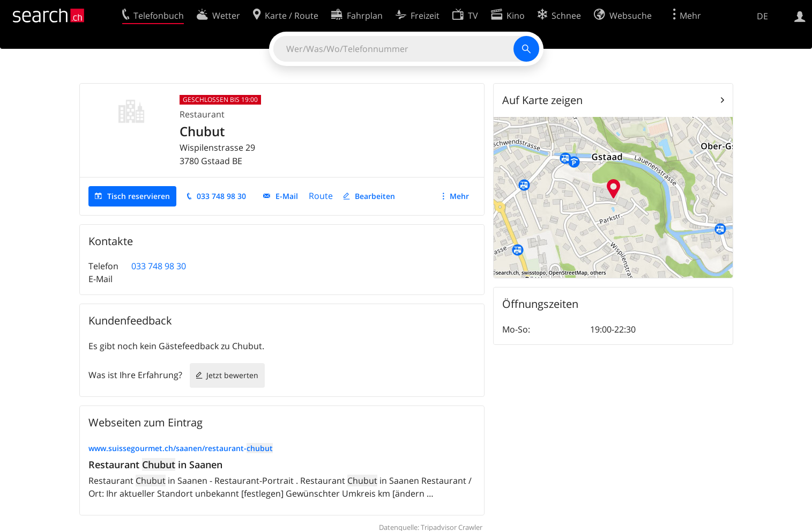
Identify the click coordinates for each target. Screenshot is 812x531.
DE (762, 16)
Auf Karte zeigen (542, 100)
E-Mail (287, 196)
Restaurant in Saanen (155, 464)
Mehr (459, 196)
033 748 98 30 (221, 196)
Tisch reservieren (139, 196)
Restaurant (202, 114)
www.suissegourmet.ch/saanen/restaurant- (181, 448)
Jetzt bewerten (232, 375)
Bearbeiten (375, 196)
